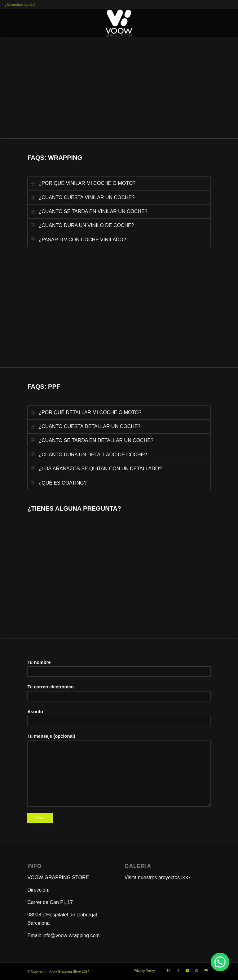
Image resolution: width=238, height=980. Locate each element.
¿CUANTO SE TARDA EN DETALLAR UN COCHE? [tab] (92, 440)
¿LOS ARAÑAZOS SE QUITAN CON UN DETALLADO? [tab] (96, 469)
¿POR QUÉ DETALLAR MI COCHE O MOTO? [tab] (86, 412)
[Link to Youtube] (187, 970)
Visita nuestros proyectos (152, 877)
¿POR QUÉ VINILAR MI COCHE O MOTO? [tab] (83, 183)
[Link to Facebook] (178, 970)
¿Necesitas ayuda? (20, 5)
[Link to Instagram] (169, 970)
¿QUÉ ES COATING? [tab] (59, 483)
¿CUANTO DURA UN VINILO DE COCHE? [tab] (82, 225)
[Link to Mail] (206, 970)
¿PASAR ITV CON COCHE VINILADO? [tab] (78, 240)
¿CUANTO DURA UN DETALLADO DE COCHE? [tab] (89, 455)
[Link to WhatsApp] (197, 970)
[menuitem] (143, 971)
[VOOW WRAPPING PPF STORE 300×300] (119, 23)
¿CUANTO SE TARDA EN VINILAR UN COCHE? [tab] (89, 211)
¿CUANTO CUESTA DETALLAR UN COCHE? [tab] (86, 426)
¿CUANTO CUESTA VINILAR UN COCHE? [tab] (83, 197)
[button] (220, 962)
